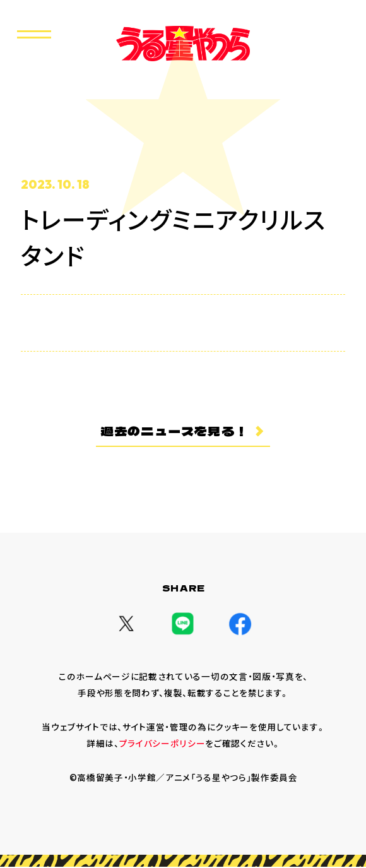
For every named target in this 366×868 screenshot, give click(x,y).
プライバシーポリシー (162, 744)
